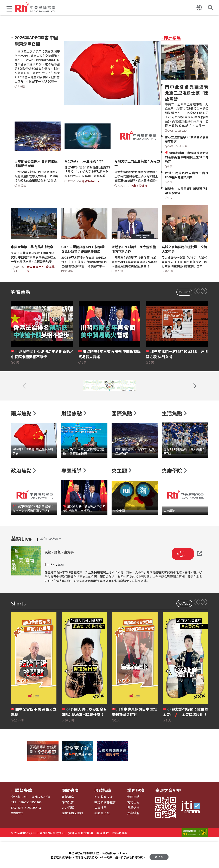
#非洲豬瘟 (171, 37)
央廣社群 (100, 838)
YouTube (184, 292)
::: (12, 36)
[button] (9, 9)
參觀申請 (133, 827)
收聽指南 (103, 820)
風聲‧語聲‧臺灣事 (66, 581)
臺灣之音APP (168, 820)
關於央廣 (70, 820)
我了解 (159, 855)
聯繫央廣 (24, 820)
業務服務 (136, 820)
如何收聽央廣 (104, 827)
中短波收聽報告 (105, 832)
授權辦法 (133, 838)
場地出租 (133, 832)
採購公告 (68, 832)
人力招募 (68, 838)
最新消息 (68, 827)
